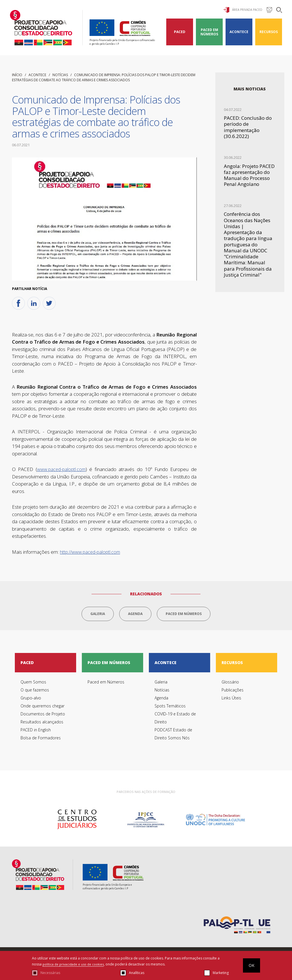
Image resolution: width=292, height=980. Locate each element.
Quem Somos (33, 684)
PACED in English (36, 732)
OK (252, 965)
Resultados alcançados (42, 724)
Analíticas (137, 973)
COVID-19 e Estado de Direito (175, 720)
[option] (77, 822)
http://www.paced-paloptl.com (90, 552)
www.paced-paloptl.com (61, 469)
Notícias (60, 75)
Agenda (135, 614)
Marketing (221, 973)
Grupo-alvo (31, 700)
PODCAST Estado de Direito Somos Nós (173, 736)
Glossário (230, 684)
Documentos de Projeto (43, 716)
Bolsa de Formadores (41, 740)
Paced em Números (209, 32)
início (17, 75)
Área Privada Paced (243, 10)
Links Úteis (231, 700)
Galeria (98, 614)
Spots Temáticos (170, 708)
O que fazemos (35, 692)
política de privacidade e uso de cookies (75, 964)
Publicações (233, 692)
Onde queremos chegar (42, 708)
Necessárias (50, 973)
